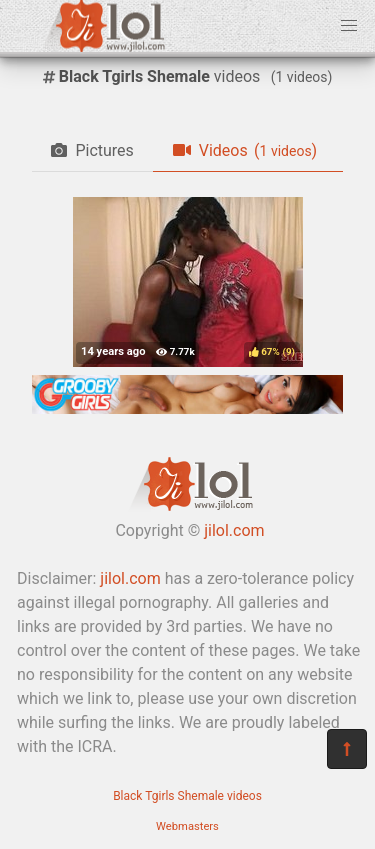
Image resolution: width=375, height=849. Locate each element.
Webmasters (187, 826)
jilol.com (234, 530)
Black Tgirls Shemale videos (187, 796)
